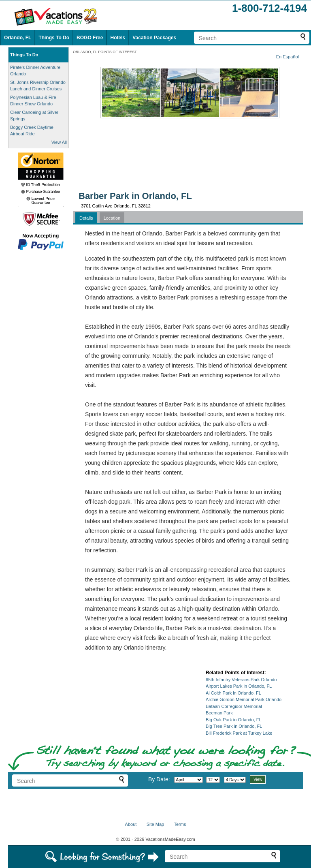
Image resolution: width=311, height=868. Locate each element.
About (131, 824)
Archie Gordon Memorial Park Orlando (244, 699)
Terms (180, 824)
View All (59, 142)
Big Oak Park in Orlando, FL (234, 720)
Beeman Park (219, 713)
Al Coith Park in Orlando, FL (233, 693)
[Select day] (213, 780)
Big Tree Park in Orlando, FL (234, 726)
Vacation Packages (154, 38)
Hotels (118, 38)
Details (86, 218)
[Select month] (189, 780)
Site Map (155, 824)
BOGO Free (90, 38)
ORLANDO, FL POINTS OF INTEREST (105, 52)
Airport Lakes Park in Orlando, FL (239, 686)
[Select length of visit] (235, 780)
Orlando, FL (18, 38)
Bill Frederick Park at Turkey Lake (239, 733)
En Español (288, 57)
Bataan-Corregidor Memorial (234, 706)
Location (112, 218)
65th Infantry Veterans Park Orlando (241, 680)
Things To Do (54, 38)
